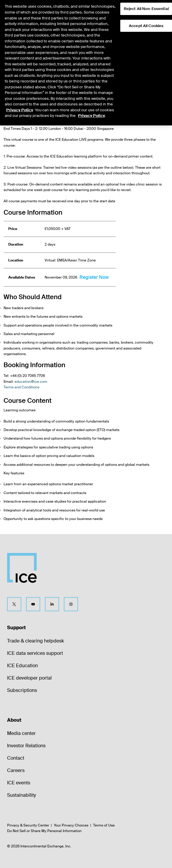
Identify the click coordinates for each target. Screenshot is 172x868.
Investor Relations (26, 746)
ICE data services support (35, 653)
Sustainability (21, 795)
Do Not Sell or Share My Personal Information (44, 831)
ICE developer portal (29, 678)
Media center (21, 733)
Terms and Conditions (21, 387)
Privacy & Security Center (28, 825)
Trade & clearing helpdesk (35, 641)
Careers (16, 770)
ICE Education (22, 666)
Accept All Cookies (146, 18)
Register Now (94, 277)
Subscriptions (22, 690)
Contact (16, 758)
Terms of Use (104, 825)
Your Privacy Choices (71, 825)
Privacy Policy (20, 102)
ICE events (19, 783)
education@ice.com (31, 382)
